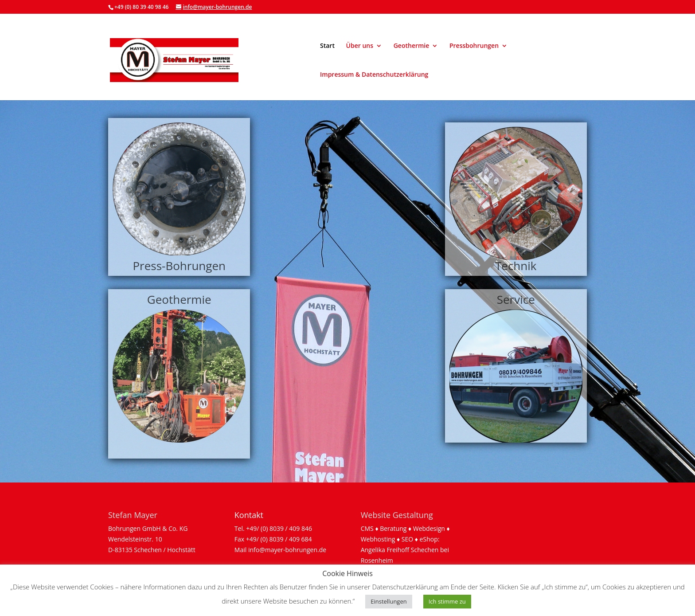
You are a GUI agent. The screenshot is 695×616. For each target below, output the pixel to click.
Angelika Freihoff (385, 550)
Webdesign (429, 528)
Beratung (393, 528)
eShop (429, 539)
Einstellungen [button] (388, 601)
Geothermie (412, 46)
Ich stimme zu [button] (447, 601)
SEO (407, 539)
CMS (367, 528)
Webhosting (378, 539)
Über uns (360, 46)
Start (327, 46)
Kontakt (249, 515)
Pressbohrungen (474, 46)
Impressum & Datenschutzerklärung (374, 75)
